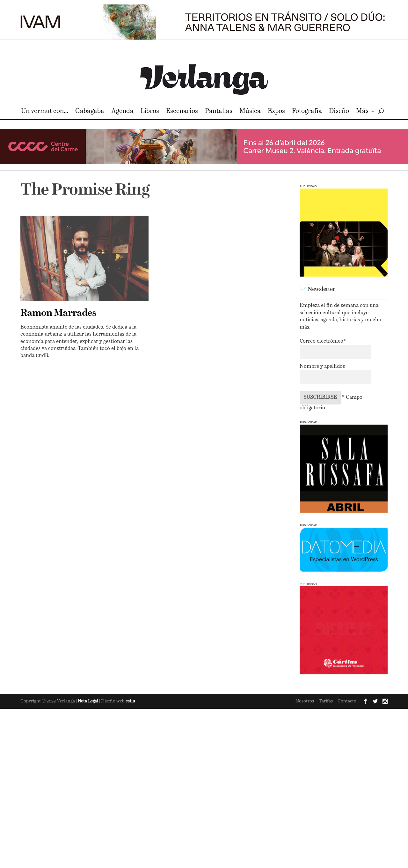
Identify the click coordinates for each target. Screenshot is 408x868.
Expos (276, 112)
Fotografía (307, 112)
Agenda (122, 112)
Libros (150, 112)
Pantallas (219, 112)
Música (250, 112)
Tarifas (326, 701)
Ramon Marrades (58, 313)
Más (362, 112)
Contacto (347, 701)
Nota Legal (88, 701)
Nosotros (305, 701)
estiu (130, 701)
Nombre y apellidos (322, 367)
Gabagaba (90, 112)
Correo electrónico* (323, 341)
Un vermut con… (45, 112)
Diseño (339, 112)
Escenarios (182, 112)
